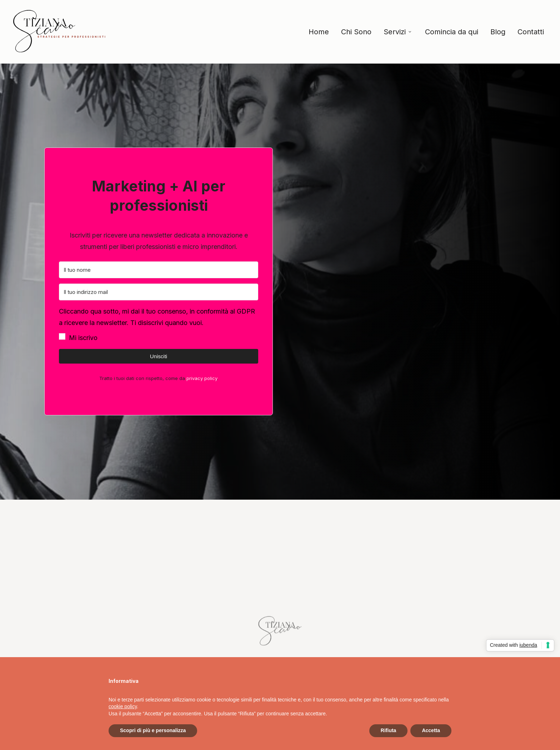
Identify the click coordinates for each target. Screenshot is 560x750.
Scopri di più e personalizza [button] (153, 730)
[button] (159, 325)
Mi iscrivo (83, 338)
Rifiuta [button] (389, 730)
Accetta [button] (431, 730)
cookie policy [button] (123, 706)
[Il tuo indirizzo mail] (159, 292)
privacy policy (202, 378)
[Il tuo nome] (159, 270)
